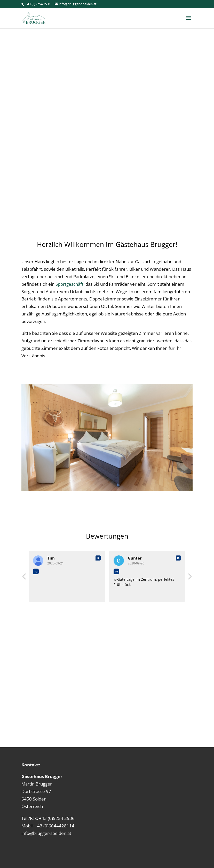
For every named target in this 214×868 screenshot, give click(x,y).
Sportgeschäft (69, 284)
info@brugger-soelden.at (46, 833)
